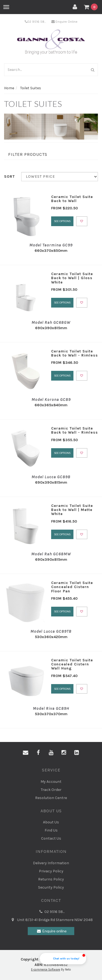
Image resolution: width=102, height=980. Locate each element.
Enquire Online (64, 22)
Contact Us (51, 838)
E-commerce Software (46, 970)
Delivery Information (51, 863)
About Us (51, 822)
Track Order (51, 790)
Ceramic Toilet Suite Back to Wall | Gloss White (72, 278)
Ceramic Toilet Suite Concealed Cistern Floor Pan (72, 587)
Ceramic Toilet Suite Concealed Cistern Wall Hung (72, 664)
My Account (51, 782)
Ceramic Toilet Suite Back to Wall (72, 199)
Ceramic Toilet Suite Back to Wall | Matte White (72, 510)
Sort (10, 176)
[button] (63, 959)
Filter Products (28, 154)
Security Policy (51, 887)
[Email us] (26, 753)
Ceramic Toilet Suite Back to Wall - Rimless (75, 353)
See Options (62, 221)
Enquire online (51, 931)
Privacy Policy (51, 871)
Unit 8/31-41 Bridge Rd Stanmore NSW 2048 (51, 920)
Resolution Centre (51, 798)
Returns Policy (51, 879)
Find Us (51, 830)
